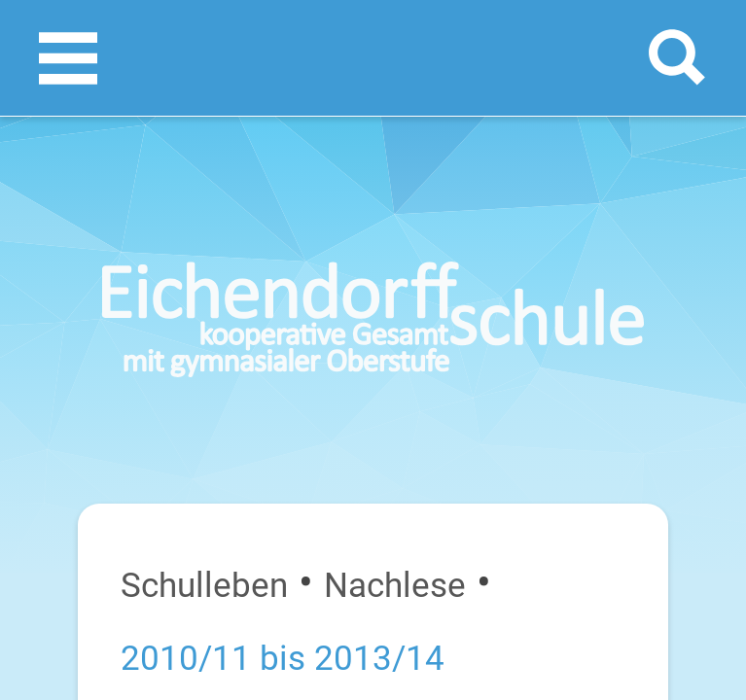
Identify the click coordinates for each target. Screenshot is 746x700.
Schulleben (204, 585)
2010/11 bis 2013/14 (283, 658)
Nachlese (395, 585)
